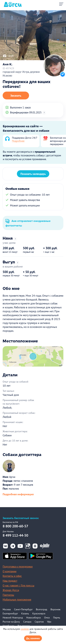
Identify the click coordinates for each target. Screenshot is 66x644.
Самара (27, 622)
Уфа (49, 622)
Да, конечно (33, 638)
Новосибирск (34, 618)
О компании (10, 571)
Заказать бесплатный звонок (21, 518)
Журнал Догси (11, 590)
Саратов (39, 622)
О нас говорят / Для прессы (18, 586)
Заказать (16, 95)
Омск (47, 618)
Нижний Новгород (13, 618)
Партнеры (8, 595)
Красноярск (39, 613)
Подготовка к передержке (18, 567)
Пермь (57, 618)
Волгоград (42, 609)
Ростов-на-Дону (11, 622)
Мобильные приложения (17, 600)
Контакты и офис (12, 576)
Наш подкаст (10, 581)
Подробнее (18, 141)
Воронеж (55, 609)
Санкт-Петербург (23, 609)
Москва (7, 609)
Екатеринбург (10, 613)
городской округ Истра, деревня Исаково (21, 74)
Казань (25, 613)
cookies (25, 629)
